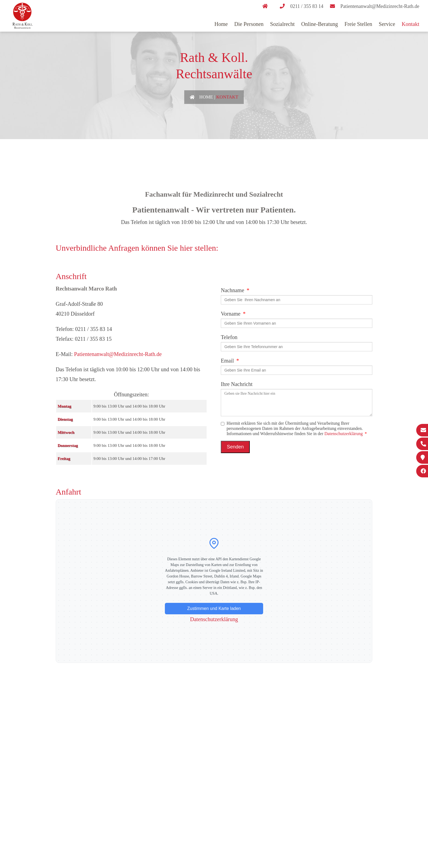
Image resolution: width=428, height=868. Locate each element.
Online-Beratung (320, 24)
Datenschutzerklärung (344, 434)
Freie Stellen (358, 24)
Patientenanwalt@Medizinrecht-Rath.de (118, 354)
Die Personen (249, 24)
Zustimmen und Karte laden (214, 608)
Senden (235, 447)
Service (387, 24)
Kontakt (411, 24)
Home (221, 24)
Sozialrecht (283, 24)
